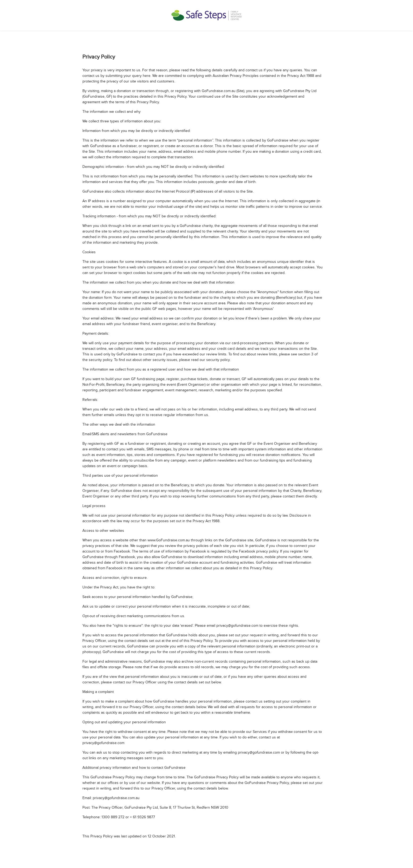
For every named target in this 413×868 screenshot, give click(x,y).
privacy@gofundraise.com (237, 626)
